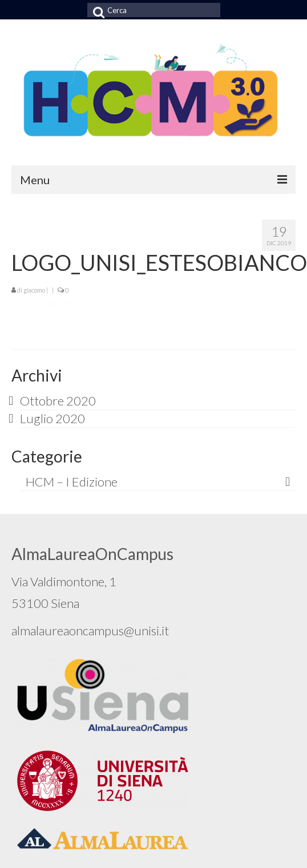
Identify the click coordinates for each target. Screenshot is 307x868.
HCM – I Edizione (72, 482)
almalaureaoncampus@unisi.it (90, 630)
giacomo (34, 290)
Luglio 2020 (52, 418)
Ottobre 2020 (58, 401)
